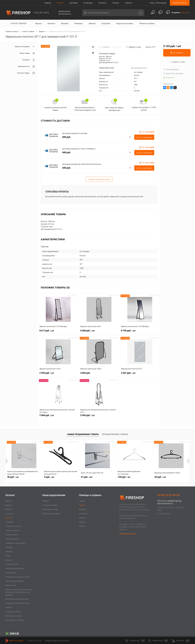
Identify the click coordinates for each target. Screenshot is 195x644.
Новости (129, 3)
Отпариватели (11, 573)
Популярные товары (13, 612)
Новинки (9, 607)
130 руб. (124, 477)
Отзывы (116, 3)
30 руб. (13, 477)
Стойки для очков (12, 564)
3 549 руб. (99, 417)
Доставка (74, 3)
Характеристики (26, 66)
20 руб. (160, 477)
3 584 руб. (58, 417)
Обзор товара (27, 53)
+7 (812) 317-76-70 (34, 641)
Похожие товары (26, 73)
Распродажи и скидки (13, 616)
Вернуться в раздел (25, 47)
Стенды (8, 556)
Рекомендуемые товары (15, 620)
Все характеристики (139, 68)
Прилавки (9, 547)
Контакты (103, 3)
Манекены (9, 514)
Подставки (9, 522)
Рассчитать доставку (173, 74)
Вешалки (9, 509)
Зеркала (9, 518)
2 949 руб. (58, 374)
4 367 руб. (140, 374)
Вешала (8, 501)
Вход (152, 3)
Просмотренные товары (115, 434)
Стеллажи (9, 552)
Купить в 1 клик (177, 62)
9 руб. (49, 477)
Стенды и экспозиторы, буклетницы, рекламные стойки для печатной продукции (19, 592)
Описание (29, 60)
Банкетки (9, 505)
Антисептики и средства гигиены (18, 603)
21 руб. (87, 477)
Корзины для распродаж (15, 581)
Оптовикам (88, 3)
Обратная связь (14, 641)
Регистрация (161, 3)
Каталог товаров (18, 23)
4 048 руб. (99, 332)
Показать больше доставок (99, 179)
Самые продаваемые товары (83, 434)
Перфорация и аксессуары (15, 543)
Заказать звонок (180, 3)
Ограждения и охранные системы (18, 577)
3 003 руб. (99, 374)
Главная (48, 3)
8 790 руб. (140, 332)
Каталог (60, 3)
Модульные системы (13, 526)
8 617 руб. (58, 332)
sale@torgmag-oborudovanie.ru (170, 502)
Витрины (9, 560)
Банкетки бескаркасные (15, 568)
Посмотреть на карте (128, 534)
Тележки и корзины (13, 530)
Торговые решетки (12, 539)
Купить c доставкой (144, 137)
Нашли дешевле (171, 69)
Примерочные (11, 585)
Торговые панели (12, 535)
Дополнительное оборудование (17, 599)
